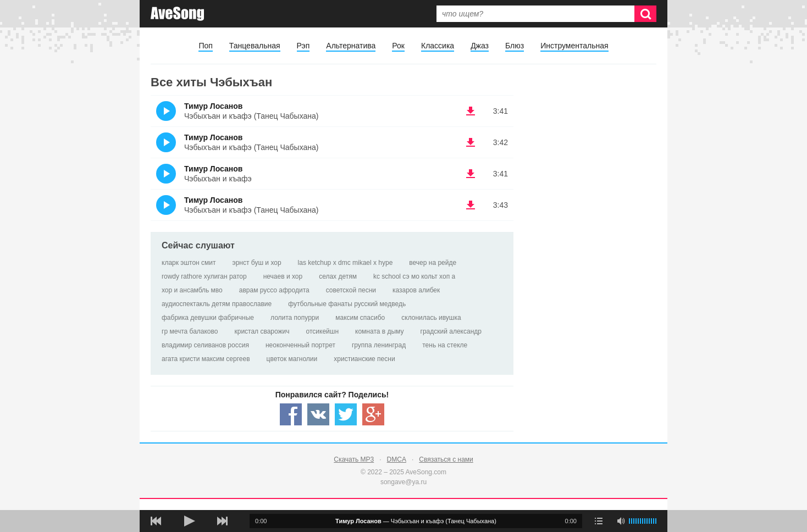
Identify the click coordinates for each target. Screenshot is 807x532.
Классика (438, 46)
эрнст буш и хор (257, 263)
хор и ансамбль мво (192, 290)
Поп (205, 46)
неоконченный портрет (300, 345)
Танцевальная (255, 46)
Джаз (480, 46)
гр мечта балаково (190, 331)
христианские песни (364, 359)
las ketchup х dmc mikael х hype (346, 263)
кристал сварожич (262, 331)
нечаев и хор (283, 276)
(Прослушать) (166, 111)
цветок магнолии (292, 359)
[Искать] (645, 14)
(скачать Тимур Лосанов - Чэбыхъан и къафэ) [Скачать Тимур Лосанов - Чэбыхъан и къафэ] (471, 174)
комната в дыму (379, 331)
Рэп (303, 46)
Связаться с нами (446, 459)
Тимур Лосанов (213, 106)
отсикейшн (323, 331)
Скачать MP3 (354, 459)
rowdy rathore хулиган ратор (204, 276)
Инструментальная (574, 46)
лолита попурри (295, 318)
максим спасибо (360, 318)
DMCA (397, 459)
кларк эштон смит (189, 263)
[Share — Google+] (373, 414)
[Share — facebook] (291, 414)
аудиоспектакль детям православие (217, 304)
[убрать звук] (621, 521)
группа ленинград (379, 345)
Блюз (515, 46)
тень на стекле (445, 345)
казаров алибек (416, 290)
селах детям (338, 276)
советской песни (351, 290)
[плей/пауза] (189, 521)
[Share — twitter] (346, 414)
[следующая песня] (222, 521)
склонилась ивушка (431, 318)
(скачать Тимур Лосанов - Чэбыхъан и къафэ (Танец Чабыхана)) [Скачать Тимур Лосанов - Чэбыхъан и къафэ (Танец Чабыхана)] (471, 111)
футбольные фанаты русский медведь (347, 304)
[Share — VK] (318, 414)
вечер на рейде (433, 263)
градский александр (451, 331)
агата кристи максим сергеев (206, 359)
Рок (398, 46)
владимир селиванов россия (205, 345)
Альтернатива (351, 46)
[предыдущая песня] (156, 521)
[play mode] (599, 521)
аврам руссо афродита (274, 290)
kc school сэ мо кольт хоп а (414, 276)
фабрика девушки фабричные (208, 318)
